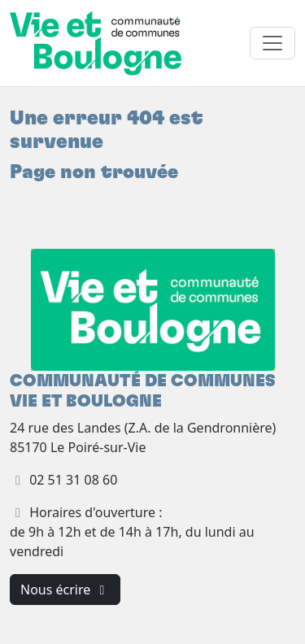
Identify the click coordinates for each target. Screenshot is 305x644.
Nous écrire (65, 590)
